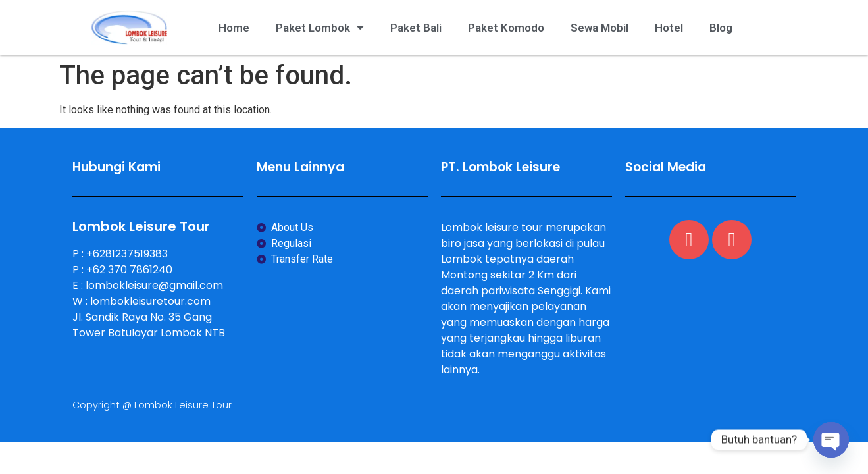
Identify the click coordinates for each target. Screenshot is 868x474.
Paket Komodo (506, 28)
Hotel (669, 28)
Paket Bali (416, 28)
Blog (721, 28)
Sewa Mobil (600, 28)
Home (234, 28)
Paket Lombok (320, 27)
